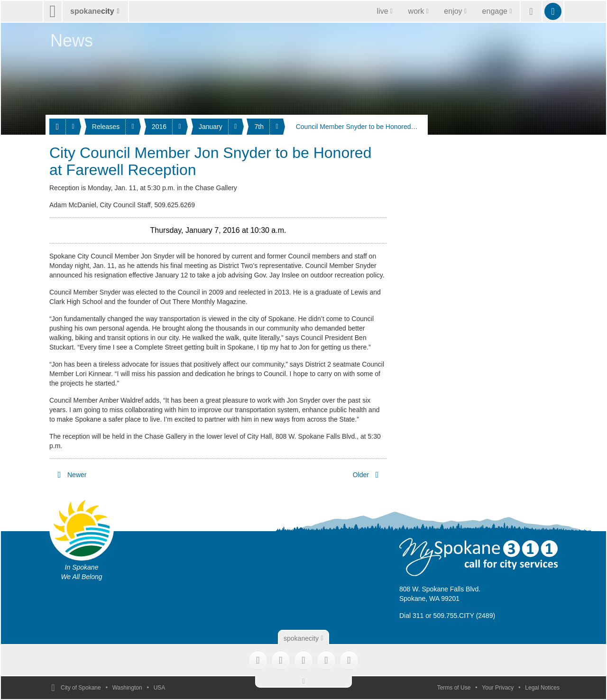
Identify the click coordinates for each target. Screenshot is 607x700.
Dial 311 (411, 616)
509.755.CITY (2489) (464, 616)
